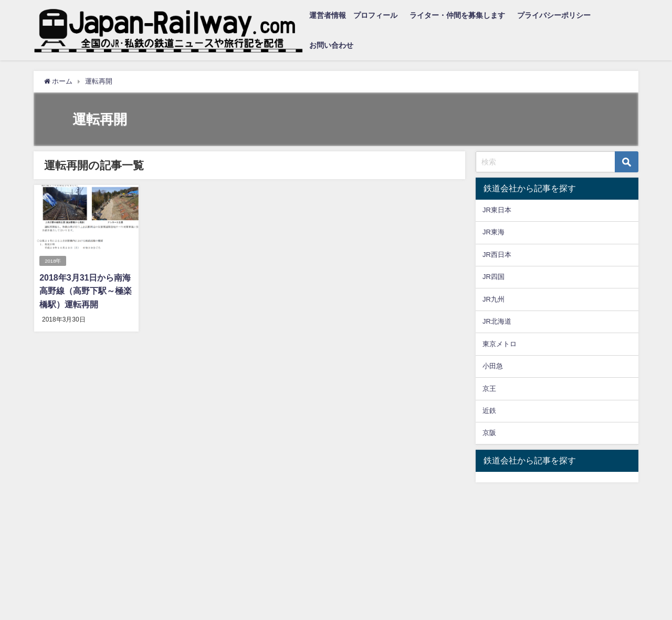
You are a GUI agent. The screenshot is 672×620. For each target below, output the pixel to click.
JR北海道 (497, 321)
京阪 (489, 433)
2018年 (53, 261)
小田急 (493, 366)
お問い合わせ (331, 45)
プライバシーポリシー (554, 15)
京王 (489, 389)
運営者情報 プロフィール (353, 15)
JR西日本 (497, 255)
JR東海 (493, 232)
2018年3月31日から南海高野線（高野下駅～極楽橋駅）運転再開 (86, 291)
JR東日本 (497, 210)
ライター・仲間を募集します (457, 15)
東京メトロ (500, 344)
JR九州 (493, 299)
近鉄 (489, 411)
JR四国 (493, 277)
